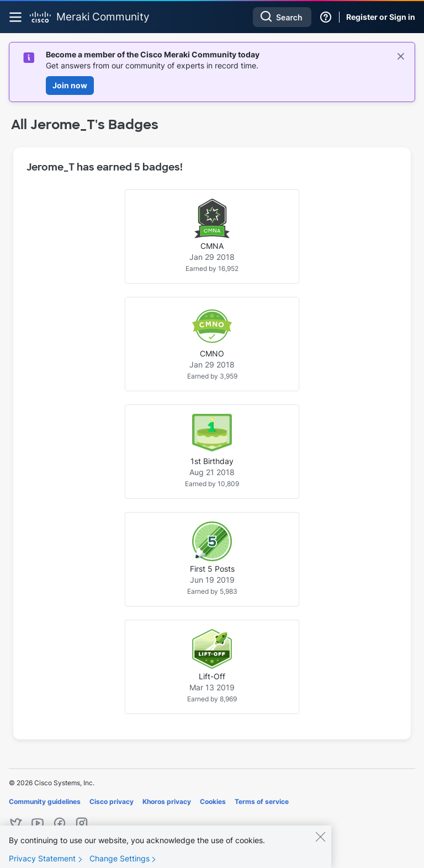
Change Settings (120, 861)
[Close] (320, 839)
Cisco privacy (112, 802)
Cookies (213, 802)
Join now (70, 85)
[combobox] (282, 17)
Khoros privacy (167, 802)
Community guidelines (45, 802)
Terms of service (262, 802)
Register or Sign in (381, 17)
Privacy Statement (42, 861)
